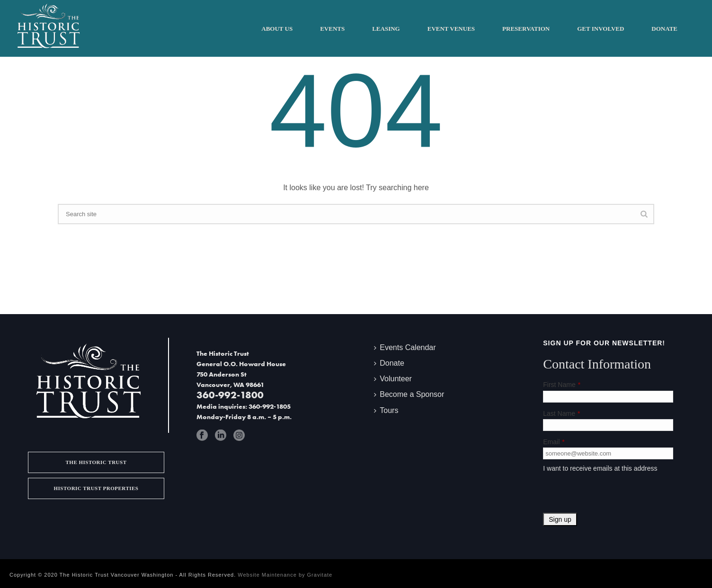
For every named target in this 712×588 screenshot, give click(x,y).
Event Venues (451, 29)
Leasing (386, 29)
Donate (664, 29)
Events (332, 29)
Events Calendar (405, 347)
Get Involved (601, 29)
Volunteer (393, 379)
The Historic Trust (96, 462)
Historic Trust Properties (96, 488)
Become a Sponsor (409, 394)
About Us (277, 29)
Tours (386, 410)
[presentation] (615, 494)
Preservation (526, 29)
